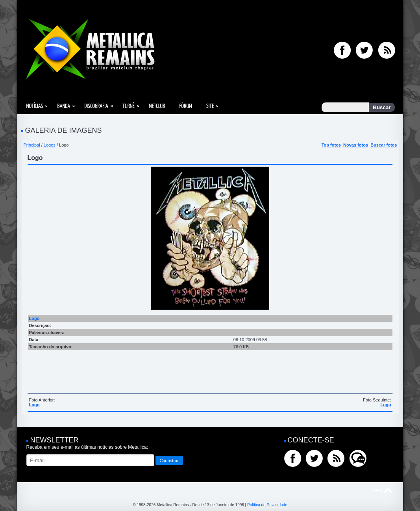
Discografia (96, 106)
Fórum (185, 106)
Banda (64, 106)
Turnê (129, 106)
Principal (32, 145)
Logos (50, 145)
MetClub (157, 106)
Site (210, 106)
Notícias (35, 106)
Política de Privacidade (267, 505)
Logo (34, 405)
